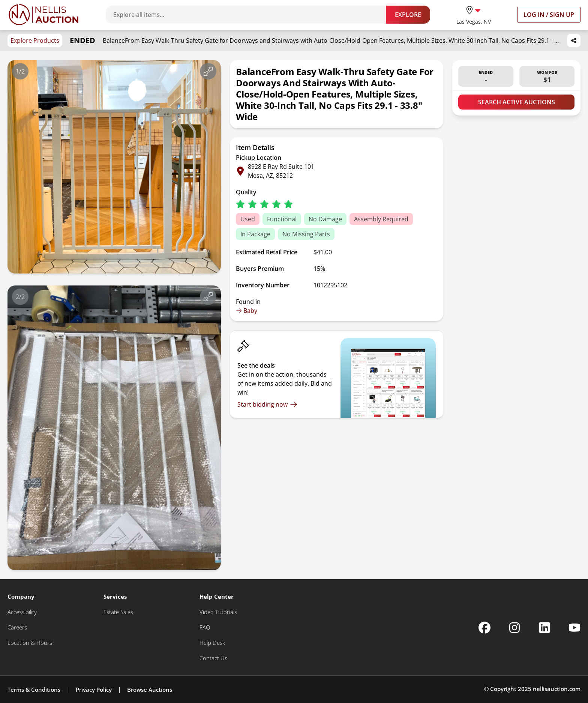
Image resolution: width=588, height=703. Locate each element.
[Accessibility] (22, 612)
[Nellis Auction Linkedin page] (544, 628)
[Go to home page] (43, 15)
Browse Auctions (150, 689)
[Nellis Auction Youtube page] (574, 628)
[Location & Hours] (30, 643)
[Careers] (17, 627)
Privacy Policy (94, 689)
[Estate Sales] (118, 612)
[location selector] (474, 14)
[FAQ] (205, 627)
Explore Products (35, 41)
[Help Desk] (212, 643)
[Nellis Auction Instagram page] (514, 628)
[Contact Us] (213, 658)
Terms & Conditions (34, 689)
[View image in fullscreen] (208, 71)
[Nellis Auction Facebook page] (484, 628)
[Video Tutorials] (218, 612)
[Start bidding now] (267, 404)
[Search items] (250, 15)
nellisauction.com (557, 689)
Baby (247, 311)
